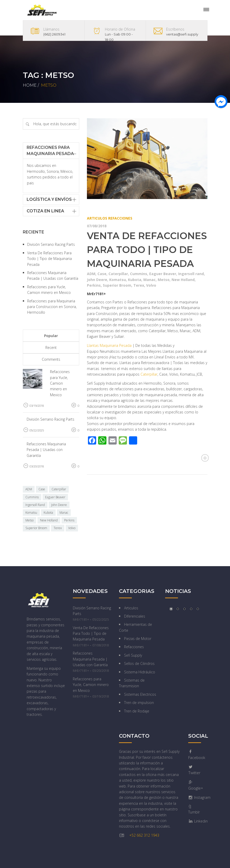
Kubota (135, 280)
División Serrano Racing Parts (51, 244)
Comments (51, 359)
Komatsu (118, 280)
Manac (149, 280)
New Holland (183, 280)
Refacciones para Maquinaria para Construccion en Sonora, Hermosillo (52, 307)
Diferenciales (135, 616)
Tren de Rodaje (137, 711)
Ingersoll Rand (35, 505)
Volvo (151, 285)
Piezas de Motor (138, 639)
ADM (91, 274)
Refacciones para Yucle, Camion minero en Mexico (60, 383)
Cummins (139, 274)
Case (102, 274)
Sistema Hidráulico (140, 672)
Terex (139, 285)
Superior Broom (117, 285)
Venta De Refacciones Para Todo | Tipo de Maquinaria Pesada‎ (147, 250)
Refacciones (120, 218)
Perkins (94, 285)
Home (30, 85)
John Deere (97, 280)
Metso (164, 280)
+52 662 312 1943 (144, 835)
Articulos (97, 218)
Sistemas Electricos (140, 694)
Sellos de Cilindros (139, 663)
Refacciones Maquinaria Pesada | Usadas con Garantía (46, 450)
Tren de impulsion (139, 703)
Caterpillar (118, 274)
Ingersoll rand (191, 274)
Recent (51, 347)
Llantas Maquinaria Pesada (109, 345)
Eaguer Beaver (163, 274)
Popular (51, 336)
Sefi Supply (133, 655)
